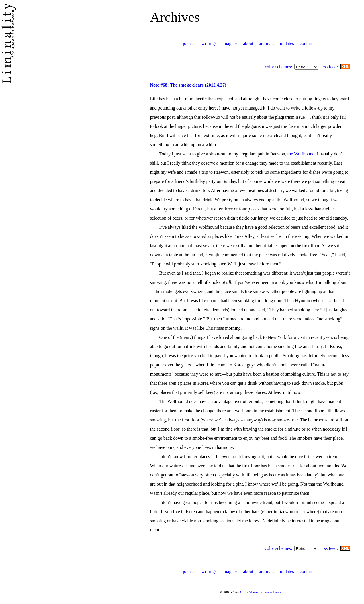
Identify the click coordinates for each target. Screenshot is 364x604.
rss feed (329, 67)
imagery (230, 43)
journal (189, 43)
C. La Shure (249, 592)
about (248, 43)
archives (266, 43)
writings (209, 43)
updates (287, 43)
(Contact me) (271, 592)
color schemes (278, 67)
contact (306, 43)
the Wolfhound (301, 154)
